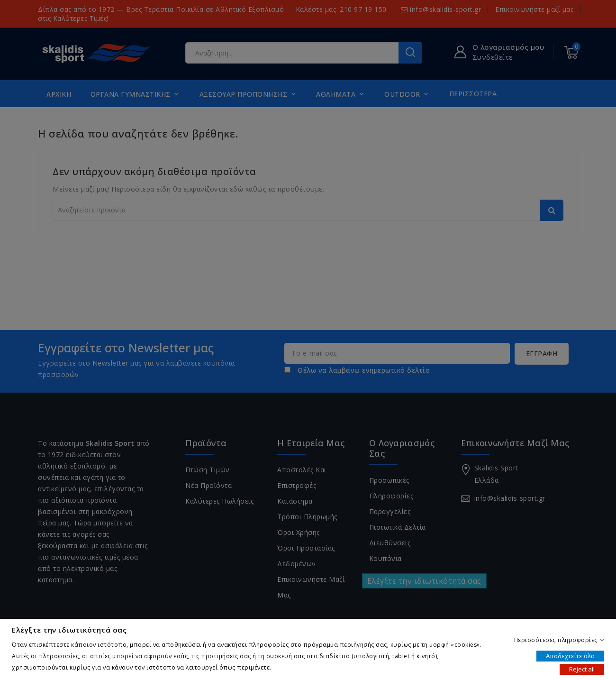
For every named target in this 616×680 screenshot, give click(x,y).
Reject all (582, 669)
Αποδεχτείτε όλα (570, 655)
